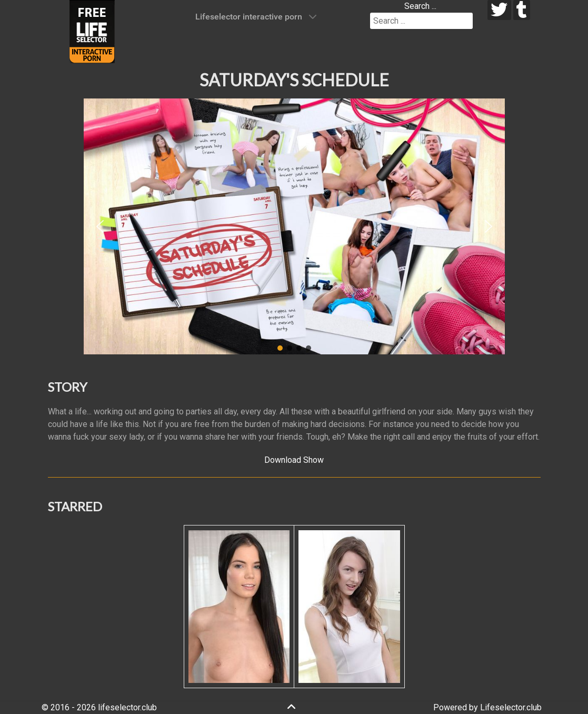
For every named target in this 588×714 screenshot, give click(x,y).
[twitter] (499, 10)
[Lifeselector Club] (92, 31)
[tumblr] (522, 10)
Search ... (420, 6)
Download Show (294, 460)
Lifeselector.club (511, 707)
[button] (100, 226)
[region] (294, 226)
